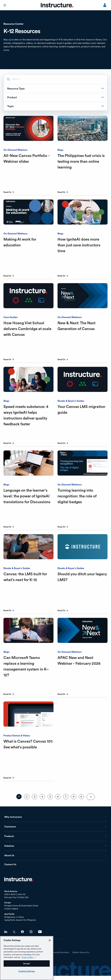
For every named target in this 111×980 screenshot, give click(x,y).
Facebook (22, 932)
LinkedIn (6, 932)
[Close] (50, 940)
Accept (27, 963)
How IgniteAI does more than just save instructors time (79, 245)
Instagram (31, 932)
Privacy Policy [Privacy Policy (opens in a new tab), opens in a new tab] (27, 957)
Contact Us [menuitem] (10, 865)
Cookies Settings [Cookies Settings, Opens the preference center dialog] (27, 971)
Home (19, 879)
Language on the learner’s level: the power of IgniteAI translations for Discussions (27, 496)
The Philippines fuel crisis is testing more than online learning (81, 161)
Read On (7, 192)
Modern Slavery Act (81, 952)
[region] (27, 958)
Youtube (40, 932)
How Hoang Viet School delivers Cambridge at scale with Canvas (27, 329)
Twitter (14, 932)
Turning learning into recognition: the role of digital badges (77, 496)
